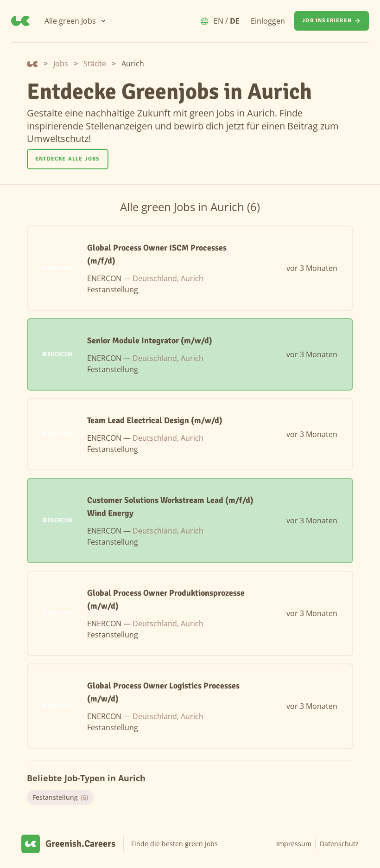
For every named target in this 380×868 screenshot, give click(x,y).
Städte (95, 64)
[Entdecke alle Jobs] (68, 159)
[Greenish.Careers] (20, 21)
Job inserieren (332, 21)
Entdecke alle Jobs (68, 159)
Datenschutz (339, 844)
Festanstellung (60, 797)
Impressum (294, 844)
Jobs (61, 64)
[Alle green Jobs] (76, 21)
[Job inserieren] (332, 21)
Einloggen (268, 21)
